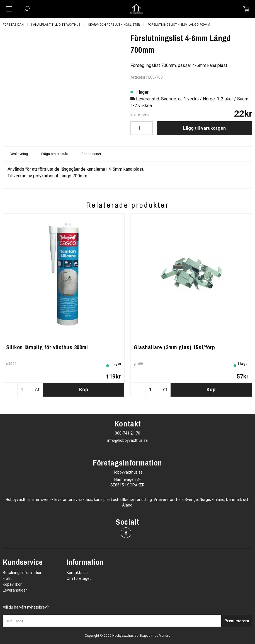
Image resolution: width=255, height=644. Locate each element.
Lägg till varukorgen (204, 128)
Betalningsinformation (23, 573)
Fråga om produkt (55, 154)
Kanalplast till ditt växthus (56, 25)
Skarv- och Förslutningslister (114, 25)
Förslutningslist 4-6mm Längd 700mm (179, 25)
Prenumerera (237, 621)
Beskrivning (19, 154)
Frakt (7, 578)
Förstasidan (13, 25)
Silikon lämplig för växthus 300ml (47, 347)
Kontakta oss (78, 573)
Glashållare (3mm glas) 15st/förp (174, 347)
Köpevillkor (12, 584)
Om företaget (79, 578)
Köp (84, 389)
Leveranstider (15, 590)
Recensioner (91, 154)
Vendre (165, 636)
